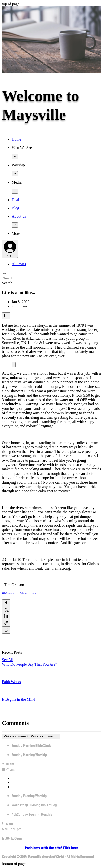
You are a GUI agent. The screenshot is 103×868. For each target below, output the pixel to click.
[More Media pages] (15, 191)
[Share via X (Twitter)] (6, 610)
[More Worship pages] (15, 174)
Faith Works (11, 682)
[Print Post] (6, 630)
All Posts (19, 264)
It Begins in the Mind (19, 699)
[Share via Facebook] (6, 603)
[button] (56, 148)
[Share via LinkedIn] (6, 616)
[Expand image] (14, 365)
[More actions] (6, 316)
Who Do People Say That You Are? (30, 664)
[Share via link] (6, 623)
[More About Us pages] (15, 225)
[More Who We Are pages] (15, 156)
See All (8, 660)
